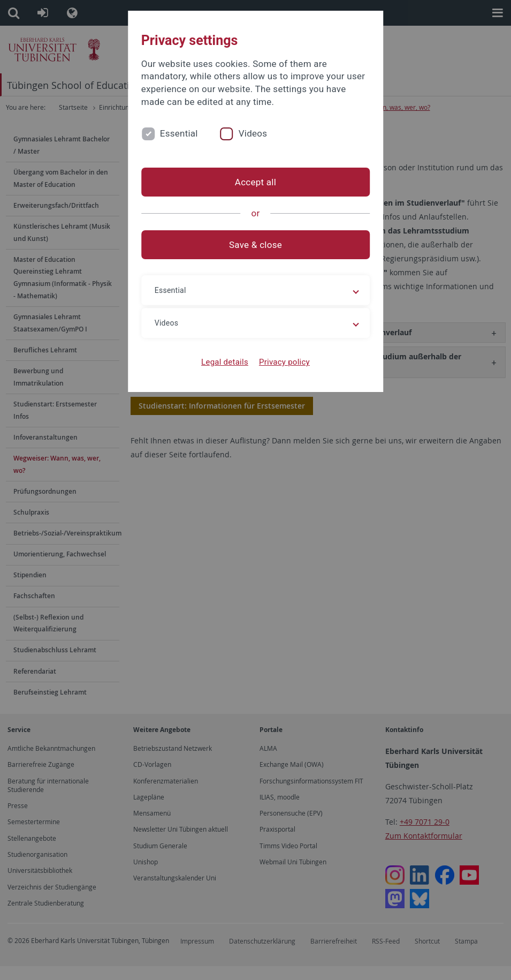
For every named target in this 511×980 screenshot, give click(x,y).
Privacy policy (284, 362)
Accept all (255, 182)
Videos (253, 133)
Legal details (225, 362)
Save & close (255, 245)
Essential (179, 133)
